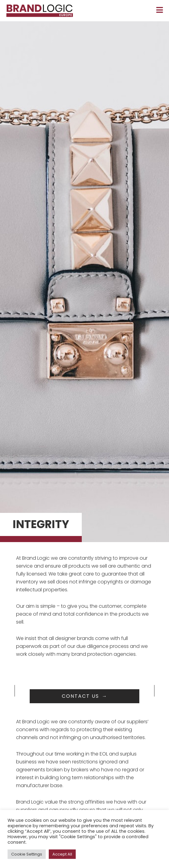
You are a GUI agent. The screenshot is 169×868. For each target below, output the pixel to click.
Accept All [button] (62, 854)
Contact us (80, 696)
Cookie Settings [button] (27, 854)
